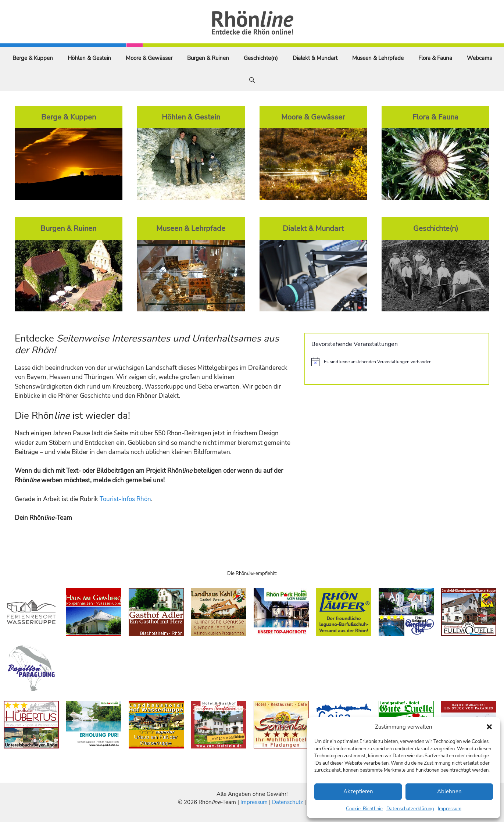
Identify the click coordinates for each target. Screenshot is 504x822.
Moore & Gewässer (149, 58)
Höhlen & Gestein (89, 58)
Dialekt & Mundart (315, 58)
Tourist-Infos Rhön (125, 499)
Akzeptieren (358, 791)
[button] (489, 727)
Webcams (479, 58)
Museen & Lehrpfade (378, 58)
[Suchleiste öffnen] (252, 80)
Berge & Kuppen (33, 58)
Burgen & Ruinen (208, 58)
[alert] (397, 362)
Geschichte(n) (261, 58)
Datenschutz (287, 802)
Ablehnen (449, 791)
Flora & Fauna (435, 58)
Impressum (450, 809)
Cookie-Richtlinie (364, 809)
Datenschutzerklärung (410, 809)
